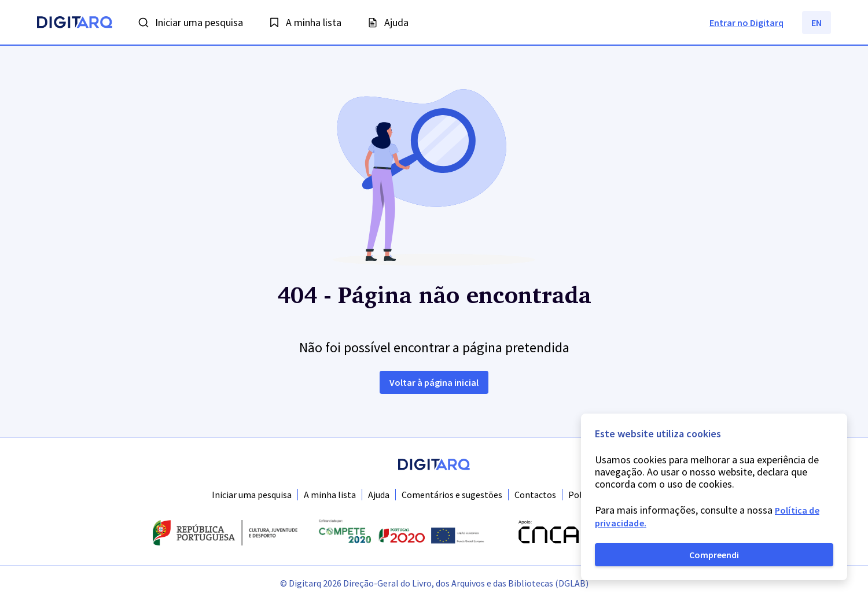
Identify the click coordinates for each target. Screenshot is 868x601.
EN (816, 23)
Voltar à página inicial (434, 382)
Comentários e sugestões (452, 495)
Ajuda (379, 495)
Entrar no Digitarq (746, 23)
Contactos (535, 495)
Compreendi (714, 555)
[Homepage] (75, 24)
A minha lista (330, 495)
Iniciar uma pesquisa (252, 495)
